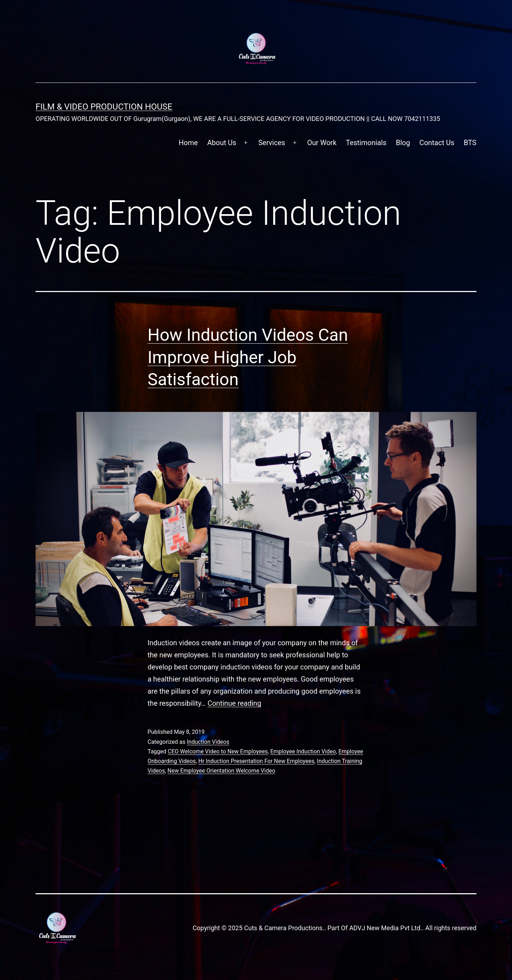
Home (188, 143)
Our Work (322, 143)
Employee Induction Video (303, 751)
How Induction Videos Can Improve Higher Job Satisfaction (248, 357)
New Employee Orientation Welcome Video (221, 771)
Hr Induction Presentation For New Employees (256, 761)
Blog (403, 143)
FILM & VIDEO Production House (104, 107)
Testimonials (366, 143)
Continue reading (234, 703)
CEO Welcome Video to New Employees (218, 751)
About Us (222, 143)
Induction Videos (208, 742)
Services (271, 143)
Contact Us (437, 143)
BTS (470, 143)
